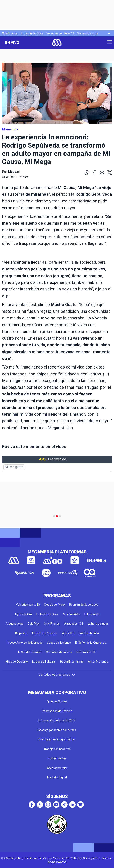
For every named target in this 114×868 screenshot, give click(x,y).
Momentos (10, 129)
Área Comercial (57, 768)
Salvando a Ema (88, 33)
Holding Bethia (57, 758)
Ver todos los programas (57, 675)
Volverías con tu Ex (28, 605)
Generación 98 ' (86, 652)
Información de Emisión (57, 711)
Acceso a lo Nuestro (44, 633)
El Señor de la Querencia (91, 643)
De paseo (21, 633)
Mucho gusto (14, 467)
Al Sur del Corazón (30, 652)
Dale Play (34, 624)
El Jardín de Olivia (32, 33)
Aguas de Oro (23, 614)
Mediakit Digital (57, 777)
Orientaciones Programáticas (57, 739)
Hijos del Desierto (17, 662)
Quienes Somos (57, 701)
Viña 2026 (68, 633)
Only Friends (10, 33)
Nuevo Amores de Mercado (25, 643)
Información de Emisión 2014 (57, 720)
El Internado (92, 614)
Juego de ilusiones (59, 643)
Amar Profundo (98, 662)
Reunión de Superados (84, 605)
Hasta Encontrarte (72, 662)
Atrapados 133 (74, 624)
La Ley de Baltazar (44, 662)
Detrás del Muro (55, 605)
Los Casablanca (89, 633)
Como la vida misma (59, 652)
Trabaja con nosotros (57, 749)
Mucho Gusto (72, 614)
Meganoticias (15, 624)
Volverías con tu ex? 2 (60, 33)
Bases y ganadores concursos (57, 730)
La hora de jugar (98, 624)
